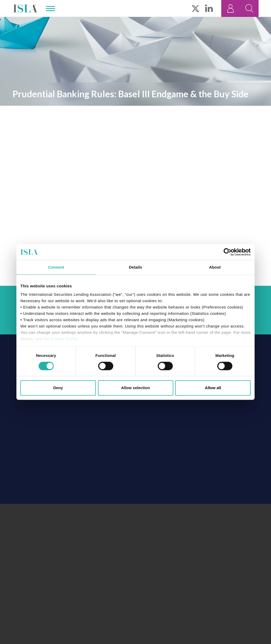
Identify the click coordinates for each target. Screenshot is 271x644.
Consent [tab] (56, 267)
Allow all (213, 388)
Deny (58, 388)
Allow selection (135, 388)
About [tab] (215, 267)
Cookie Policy (64, 339)
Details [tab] (135, 267)
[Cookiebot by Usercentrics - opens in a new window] (227, 252)
